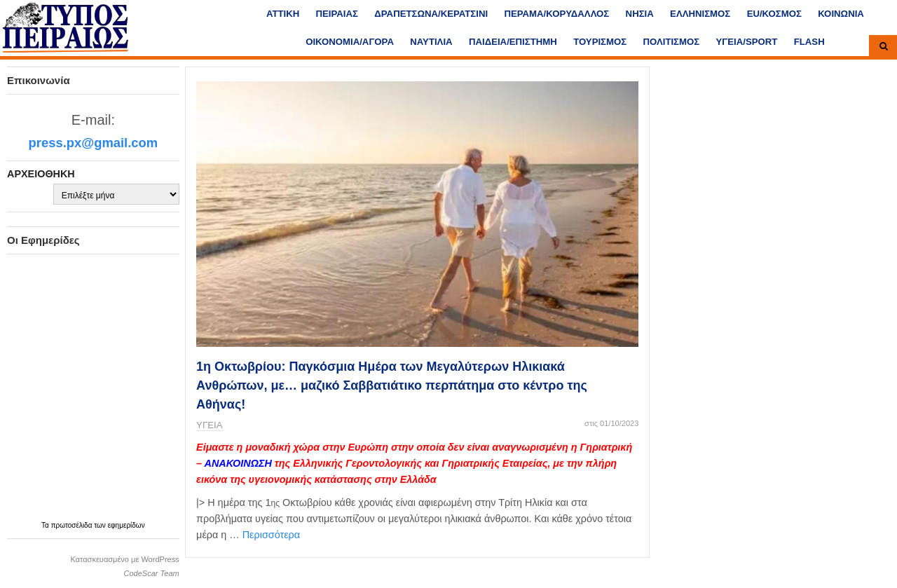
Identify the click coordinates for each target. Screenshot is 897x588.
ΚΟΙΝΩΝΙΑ (841, 14)
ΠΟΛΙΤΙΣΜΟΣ (672, 42)
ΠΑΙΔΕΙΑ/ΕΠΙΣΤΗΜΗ (513, 42)
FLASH (809, 42)
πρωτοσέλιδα (73, 525)
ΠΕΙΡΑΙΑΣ (337, 14)
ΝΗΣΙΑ (640, 14)
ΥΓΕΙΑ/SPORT (747, 42)
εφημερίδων (126, 525)
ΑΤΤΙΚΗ (283, 14)
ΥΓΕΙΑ (209, 425)
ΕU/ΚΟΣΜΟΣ (774, 14)
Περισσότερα (271, 535)
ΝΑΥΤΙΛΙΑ (431, 42)
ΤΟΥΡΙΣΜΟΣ (600, 42)
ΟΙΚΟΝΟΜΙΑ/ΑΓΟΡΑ (350, 42)
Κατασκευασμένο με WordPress (124, 559)
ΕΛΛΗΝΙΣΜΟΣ (700, 14)
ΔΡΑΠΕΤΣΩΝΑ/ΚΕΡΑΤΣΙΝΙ (431, 14)
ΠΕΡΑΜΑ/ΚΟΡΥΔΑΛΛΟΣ (556, 14)
